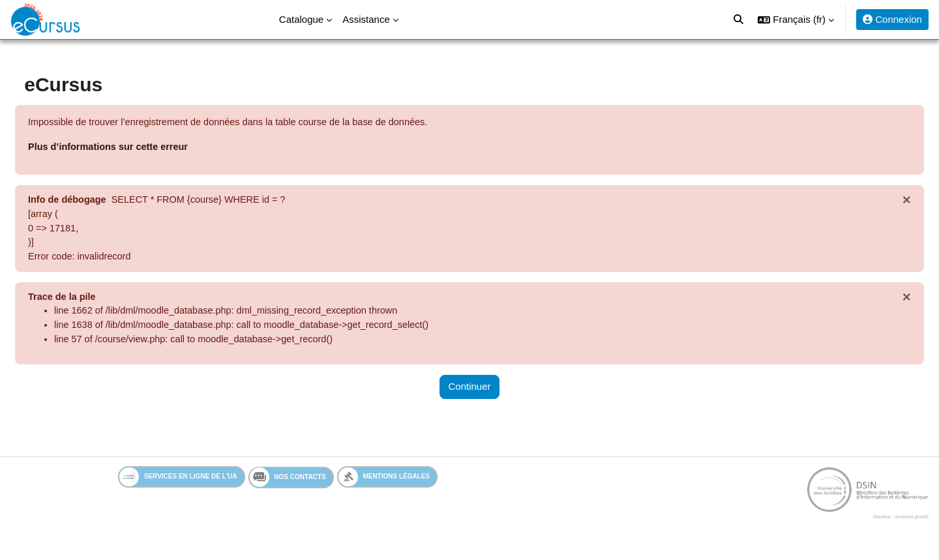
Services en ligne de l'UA (178, 483)
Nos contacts (288, 483)
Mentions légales (384, 483)
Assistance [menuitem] (366, 19)
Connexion (892, 19)
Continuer (469, 393)
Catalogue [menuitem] (301, 19)
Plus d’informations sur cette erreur (142, 148)
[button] (796, 20)
